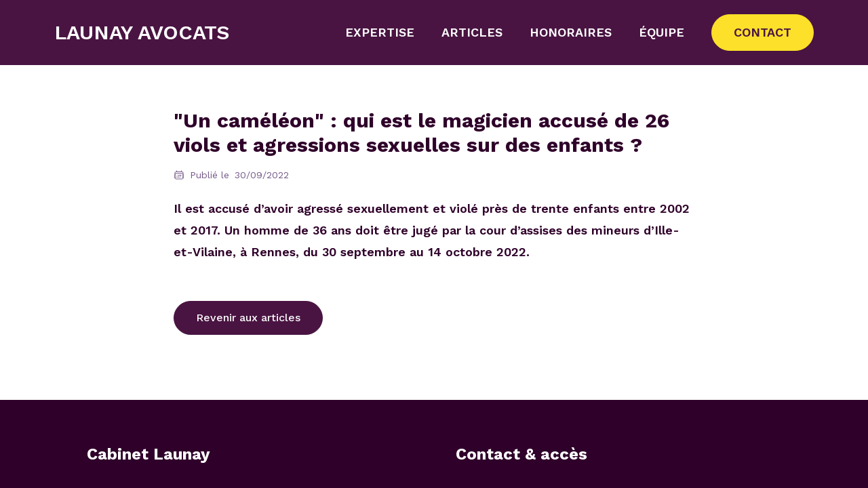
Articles (472, 32)
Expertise (380, 32)
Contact (763, 32)
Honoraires (571, 32)
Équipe (662, 32)
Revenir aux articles (248, 318)
